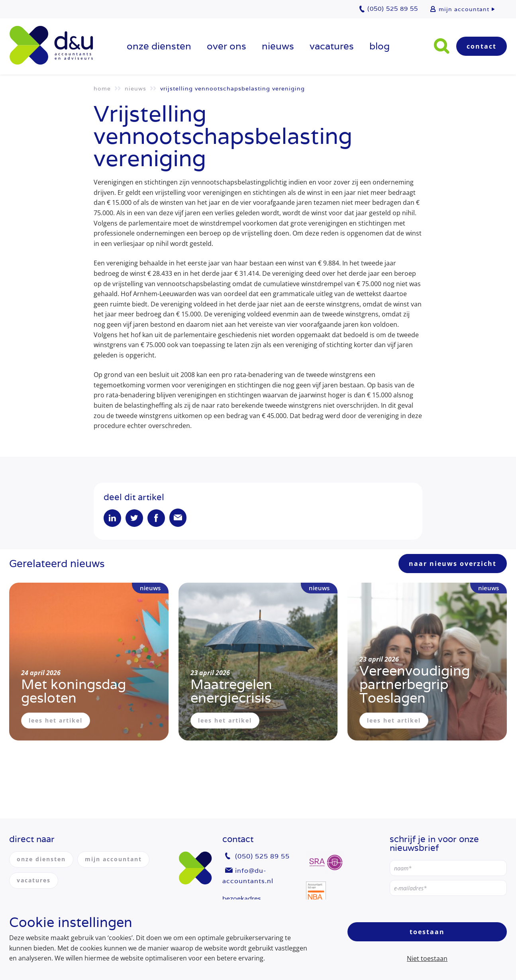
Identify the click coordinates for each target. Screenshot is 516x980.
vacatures (332, 46)
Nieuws (278, 46)
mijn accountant (464, 9)
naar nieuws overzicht (453, 564)
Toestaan (427, 932)
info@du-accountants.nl (248, 876)
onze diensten (159, 46)
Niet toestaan (427, 958)
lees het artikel (56, 721)
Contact (482, 46)
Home (102, 88)
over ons (227, 46)
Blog (380, 46)
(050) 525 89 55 (262, 857)
